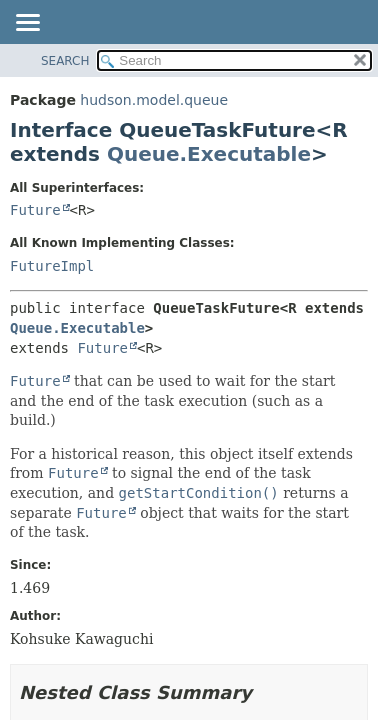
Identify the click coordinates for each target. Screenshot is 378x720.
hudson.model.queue (154, 100)
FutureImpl (52, 266)
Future (35, 210)
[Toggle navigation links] (27, 24)
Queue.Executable (209, 154)
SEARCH (65, 61)
